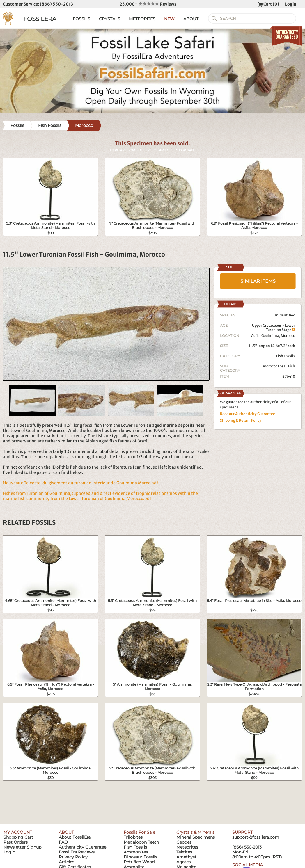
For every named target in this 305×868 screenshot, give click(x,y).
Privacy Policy (73, 857)
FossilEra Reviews (77, 852)
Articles (67, 862)
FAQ (63, 842)
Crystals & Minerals (195, 832)
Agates (183, 862)
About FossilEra (75, 837)
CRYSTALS (110, 19)
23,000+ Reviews (148, 4)
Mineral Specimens (196, 837)
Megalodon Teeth (141, 842)
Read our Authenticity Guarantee (248, 414)
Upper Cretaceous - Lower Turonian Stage (274, 328)
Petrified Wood (139, 862)
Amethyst (186, 857)
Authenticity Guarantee (83, 847)
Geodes (184, 842)
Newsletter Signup (22, 847)
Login (291, 4)
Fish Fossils (286, 356)
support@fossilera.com (256, 837)
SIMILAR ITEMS (258, 281)
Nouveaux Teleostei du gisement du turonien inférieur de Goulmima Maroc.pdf (81, 483)
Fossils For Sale (139, 832)
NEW (169, 19)
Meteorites (187, 847)
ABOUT (191, 19)
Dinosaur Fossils (140, 857)
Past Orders (16, 842)
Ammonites (136, 852)
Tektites (184, 852)
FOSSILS (81, 19)
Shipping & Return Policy (241, 420)
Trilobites (133, 837)
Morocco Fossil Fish (279, 366)
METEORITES (142, 19)
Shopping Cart (18, 837)
